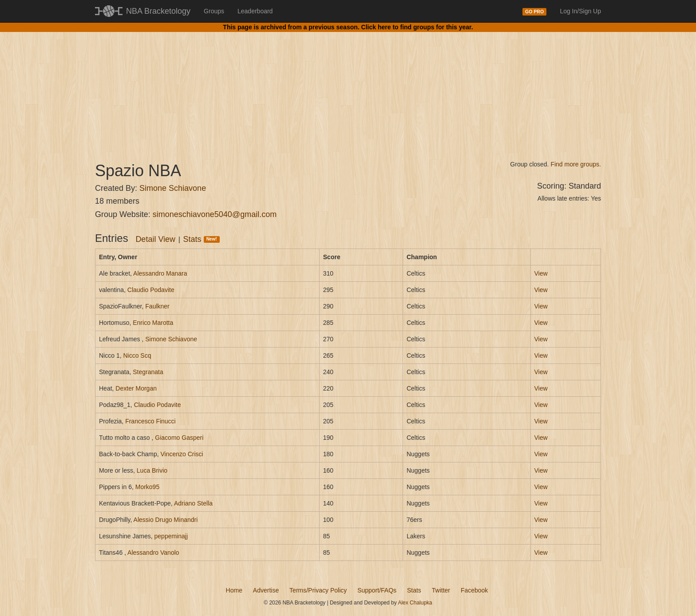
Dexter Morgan (136, 388)
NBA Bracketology (158, 11)
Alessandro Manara (160, 273)
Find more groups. (576, 164)
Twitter (441, 590)
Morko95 (147, 487)
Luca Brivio (152, 470)
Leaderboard (255, 11)
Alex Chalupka (415, 603)
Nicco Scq (137, 355)
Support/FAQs (377, 590)
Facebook (474, 590)
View (541, 273)
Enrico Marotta (153, 323)
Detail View (155, 239)
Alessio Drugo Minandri (166, 520)
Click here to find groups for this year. (417, 27)
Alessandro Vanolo (153, 553)
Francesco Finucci (150, 421)
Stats (202, 239)
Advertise (266, 590)
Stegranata (148, 372)
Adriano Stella (193, 503)
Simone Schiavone (173, 188)
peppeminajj (171, 536)
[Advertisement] (348, 89)
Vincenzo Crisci (182, 454)
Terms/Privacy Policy (318, 590)
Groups (214, 11)
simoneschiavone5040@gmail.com (215, 214)
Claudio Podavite (151, 290)
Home (234, 590)
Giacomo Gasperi (179, 438)
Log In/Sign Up (580, 11)
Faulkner (157, 306)
